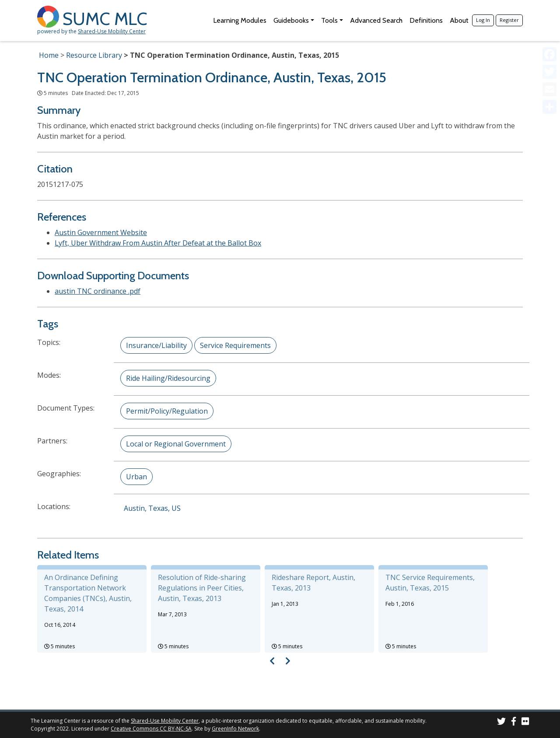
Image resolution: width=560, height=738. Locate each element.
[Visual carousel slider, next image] (288, 661)
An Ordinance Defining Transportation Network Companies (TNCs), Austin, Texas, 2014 (88, 593)
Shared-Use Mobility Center (112, 31)
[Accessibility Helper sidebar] (549, 11)
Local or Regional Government (176, 444)
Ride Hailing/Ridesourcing (168, 378)
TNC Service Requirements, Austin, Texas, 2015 (430, 583)
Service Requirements (235, 345)
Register (509, 20)
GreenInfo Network (235, 729)
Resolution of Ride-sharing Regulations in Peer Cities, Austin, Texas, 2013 (202, 588)
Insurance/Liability (156, 345)
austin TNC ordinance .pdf (98, 291)
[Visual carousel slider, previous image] (272, 661)
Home (49, 55)
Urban (136, 477)
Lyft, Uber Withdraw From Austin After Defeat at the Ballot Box (158, 243)
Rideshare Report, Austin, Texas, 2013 (313, 583)
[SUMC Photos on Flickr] (525, 722)
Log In (483, 20)
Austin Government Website (101, 232)
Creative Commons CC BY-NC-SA (151, 729)
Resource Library (94, 55)
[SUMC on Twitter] (501, 722)
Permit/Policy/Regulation (167, 411)
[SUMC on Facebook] (514, 722)
